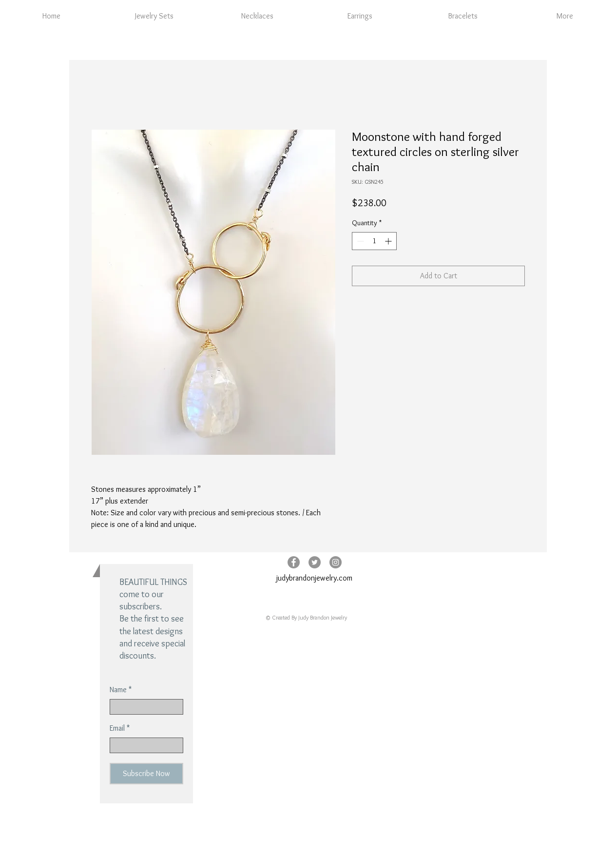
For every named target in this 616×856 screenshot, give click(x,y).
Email (117, 728)
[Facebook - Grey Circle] (294, 562)
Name (118, 690)
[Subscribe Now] (146, 774)
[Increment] (389, 241)
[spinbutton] (374, 241)
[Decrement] (359, 241)
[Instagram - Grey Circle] (336, 562)
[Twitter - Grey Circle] (315, 562)
